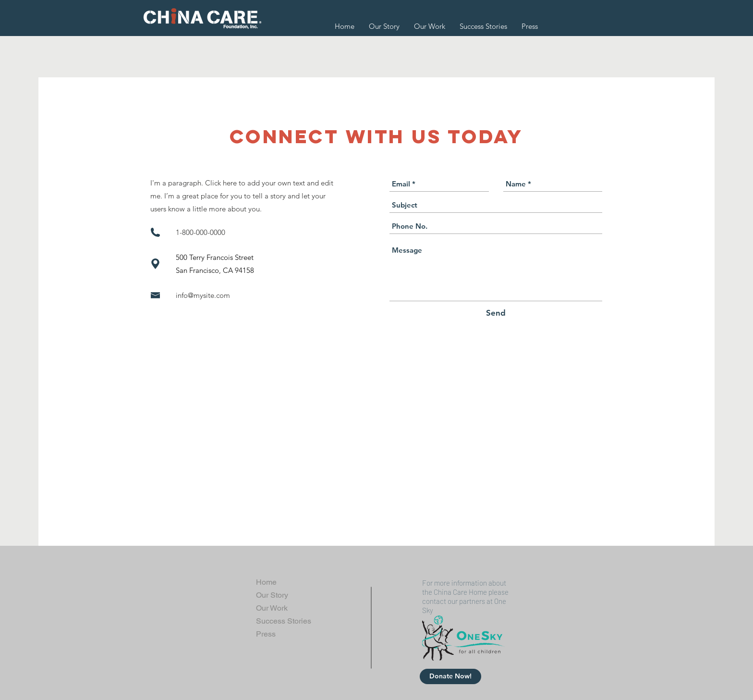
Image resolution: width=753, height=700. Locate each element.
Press (266, 634)
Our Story (272, 595)
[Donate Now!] (450, 676)
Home (266, 582)
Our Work (272, 608)
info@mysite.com (203, 295)
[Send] (496, 313)
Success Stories (284, 621)
